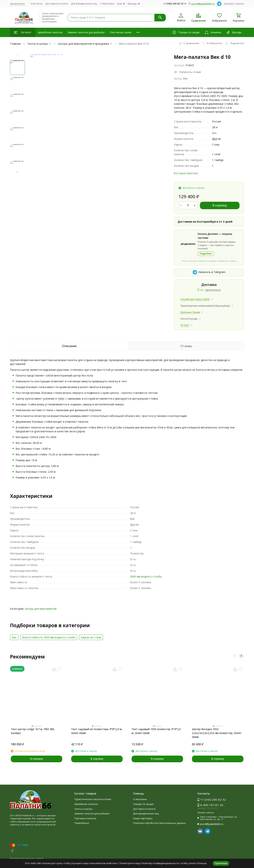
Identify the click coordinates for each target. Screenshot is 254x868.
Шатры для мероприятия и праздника (83, 44)
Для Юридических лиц (84, 4)
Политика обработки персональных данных (159, 823)
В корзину (220, 205)
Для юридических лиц (146, 813)
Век (185, 78)
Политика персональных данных (27, 858)
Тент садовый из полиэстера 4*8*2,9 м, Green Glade (97, 731)
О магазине (140, 799)
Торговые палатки (85, 818)
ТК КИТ (185, 325)
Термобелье (82, 823)
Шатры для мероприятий (41, 609)
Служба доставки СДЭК (195, 299)
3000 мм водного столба (146, 576)
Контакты (37, 4)
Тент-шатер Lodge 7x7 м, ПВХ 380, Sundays (33, 731)
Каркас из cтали (91, 637)
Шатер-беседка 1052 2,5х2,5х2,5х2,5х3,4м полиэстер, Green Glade (217, 733)
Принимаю (221, 863)
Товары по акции (143, 804)
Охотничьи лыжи (121, 32)
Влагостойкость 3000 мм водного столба (49, 637)
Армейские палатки (50, 32)
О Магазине (107, 4)
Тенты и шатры (38, 44)
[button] (17, 172)
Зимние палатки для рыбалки (86, 32)
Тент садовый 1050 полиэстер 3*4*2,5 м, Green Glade (156, 731)
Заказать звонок (234, 4)
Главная (15, 44)
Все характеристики (186, 173)
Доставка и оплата (57, 4)
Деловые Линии (190, 312)
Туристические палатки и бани (93, 799)
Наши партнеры (143, 818)
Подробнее (206, 254)
